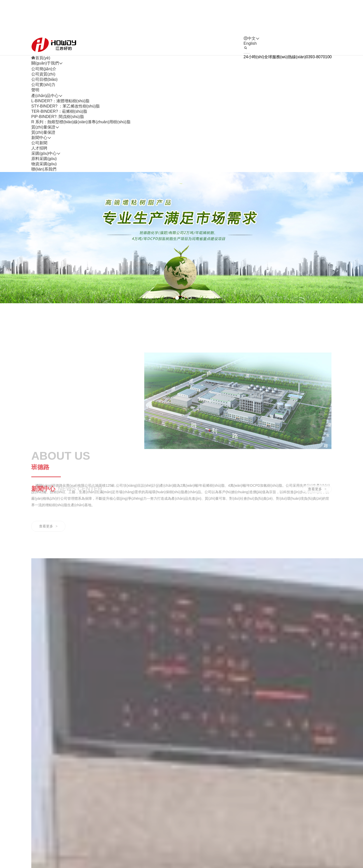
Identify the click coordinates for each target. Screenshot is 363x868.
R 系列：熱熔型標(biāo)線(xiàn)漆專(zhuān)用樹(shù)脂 (81, 122)
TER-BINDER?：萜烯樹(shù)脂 (59, 111)
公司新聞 (39, 143)
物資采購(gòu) (44, 164)
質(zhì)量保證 (43, 132)
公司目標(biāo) (44, 79)
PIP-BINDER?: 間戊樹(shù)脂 (58, 117)
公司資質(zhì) (43, 74)
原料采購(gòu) (44, 159)
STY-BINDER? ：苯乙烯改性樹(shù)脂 (65, 106)
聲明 (35, 90)
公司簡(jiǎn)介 (44, 69)
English (250, 43)
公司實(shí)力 (43, 85)
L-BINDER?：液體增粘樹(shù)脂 (60, 101)
